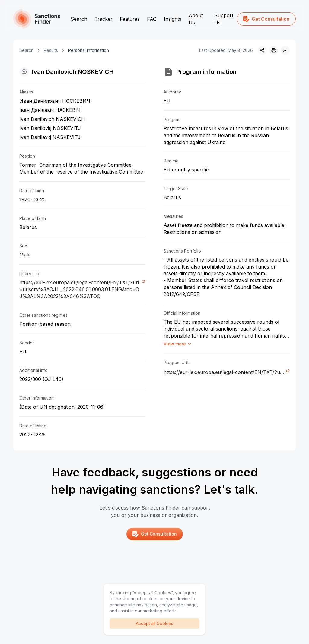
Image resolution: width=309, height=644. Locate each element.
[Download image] (285, 50)
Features (130, 19)
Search (79, 19)
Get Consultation (266, 19)
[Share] (262, 50)
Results (51, 50)
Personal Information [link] (89, 50)
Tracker (104, 19)
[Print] (274, 50)
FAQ (152, 19)
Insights (173, 19)
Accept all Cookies (154, 623)
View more (178, 344)
